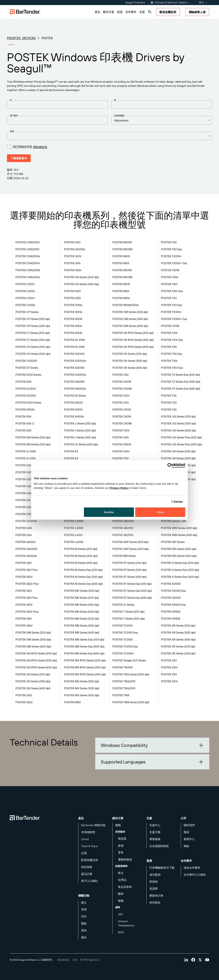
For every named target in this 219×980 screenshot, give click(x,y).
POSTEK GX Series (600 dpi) (33, 688)
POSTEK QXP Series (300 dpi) (131, 549)
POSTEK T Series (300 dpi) (129, 618)
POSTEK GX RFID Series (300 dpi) (36, 660)
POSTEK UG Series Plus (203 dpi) (181, 437)
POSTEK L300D (74, 528)
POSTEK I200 (72, 291)
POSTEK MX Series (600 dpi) (82, 695)
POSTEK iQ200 (73, 402)
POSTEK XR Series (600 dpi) (178, 639)
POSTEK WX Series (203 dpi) (179, 549)
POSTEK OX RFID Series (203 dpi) (133, 333)
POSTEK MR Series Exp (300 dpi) (84, 646)
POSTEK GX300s (75, 249)
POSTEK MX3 (121, 263)
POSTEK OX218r (122, 389)
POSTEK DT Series (27, 368)
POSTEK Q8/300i (123, 521)
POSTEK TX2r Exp (172, 291)
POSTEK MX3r (121, 284)
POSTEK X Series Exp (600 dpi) (180, 577)
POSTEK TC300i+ (123, 653)
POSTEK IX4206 (74, 416)
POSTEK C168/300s (28, 277)
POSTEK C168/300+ (28, 263)
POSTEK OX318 (122, 416)
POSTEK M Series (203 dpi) (81, 549)
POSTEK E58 (23, 430)
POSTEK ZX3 (169, 674)
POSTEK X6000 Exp (173, 605)
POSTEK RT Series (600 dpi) (130, 577)
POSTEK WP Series (173, 542)
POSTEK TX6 (169, 347)
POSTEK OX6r (121, 451)
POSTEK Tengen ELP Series (129, 660)
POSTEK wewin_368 (173, 521)
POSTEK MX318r (122, 277)
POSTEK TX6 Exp (171, 354)
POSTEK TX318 (170, 326)
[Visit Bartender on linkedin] (186, 960)
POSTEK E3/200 (26, 389)
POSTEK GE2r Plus (27, 584)
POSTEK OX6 (121, 437)
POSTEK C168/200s (28, 256)
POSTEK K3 (71, 458)
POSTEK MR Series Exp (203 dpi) (84, 639)
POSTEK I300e (73, 305)
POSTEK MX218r (122, 249)
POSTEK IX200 (73, 409)
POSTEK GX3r (73, 256)
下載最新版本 (19, 158)
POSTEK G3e (24, 535)
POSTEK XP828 (171, 612)
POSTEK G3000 (25, 514)
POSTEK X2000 (171, 584)
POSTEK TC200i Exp (125, 632)
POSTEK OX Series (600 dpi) (130, 368)
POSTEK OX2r (121, 395)
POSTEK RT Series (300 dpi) (130, 570)
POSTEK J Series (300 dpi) (80, 437)
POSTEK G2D (24, 486)
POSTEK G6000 (25, 542)
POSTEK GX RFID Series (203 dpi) (36, 653)
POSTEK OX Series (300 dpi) (130, 361)
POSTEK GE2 (24, 563)
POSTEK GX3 (72, 242)
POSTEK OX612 (122, 444)
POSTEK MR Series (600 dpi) (82, 632)
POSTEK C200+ (25, 284)
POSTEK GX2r (24, 702)
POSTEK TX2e (170, 277)
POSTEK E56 (23, 416)
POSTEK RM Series (124, 556)
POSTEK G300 (25, 507)
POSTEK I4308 (73, 333)
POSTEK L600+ (74, 535)
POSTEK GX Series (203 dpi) (33, 674)
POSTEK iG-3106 (74, 347)
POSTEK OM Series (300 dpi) (130, 319)
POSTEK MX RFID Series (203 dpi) (85, 660)
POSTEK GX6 (72, 263)
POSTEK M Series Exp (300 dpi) (83, 577)
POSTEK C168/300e (28, 270)
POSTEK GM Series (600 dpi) (33, 646)
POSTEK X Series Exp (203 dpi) (180, 563)
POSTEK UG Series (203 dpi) (178, 416)
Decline (109, 512)
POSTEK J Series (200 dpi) (80, 423)
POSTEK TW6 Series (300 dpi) (131, 674)
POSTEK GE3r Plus (27, 612)
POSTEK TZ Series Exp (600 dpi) (181, 389)
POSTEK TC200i (122, 625)
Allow (160, 512)
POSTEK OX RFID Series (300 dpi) (133, 340)
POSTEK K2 (71, 451)
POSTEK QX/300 (123, 535)
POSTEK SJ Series (123, 605)
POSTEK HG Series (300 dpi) (82, 284)
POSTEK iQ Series (75, 395)
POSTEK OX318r (122, 423)
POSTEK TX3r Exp (172, 340)
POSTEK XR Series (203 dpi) (178, 625)
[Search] (150, 12)
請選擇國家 (119, 116)
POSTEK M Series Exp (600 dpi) (83, 584)
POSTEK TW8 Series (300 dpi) (131, 702)
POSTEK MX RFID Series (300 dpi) (85, 667)
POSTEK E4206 (25, 409)
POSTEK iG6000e (75, 389)
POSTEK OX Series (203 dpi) (130, 354)
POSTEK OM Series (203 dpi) (130, 312)
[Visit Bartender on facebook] (193, 960)
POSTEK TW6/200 (124, 681)
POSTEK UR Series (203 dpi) (178, 451)
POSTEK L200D (74, 521)
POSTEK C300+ (25, 298)
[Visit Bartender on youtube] (207, 960)
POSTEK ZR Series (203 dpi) (178, 646)
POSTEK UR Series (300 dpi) (178, 458)
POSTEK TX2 (169, 242)
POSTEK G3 (23, 500)
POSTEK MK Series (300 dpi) (82, 605)
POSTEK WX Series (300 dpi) (179, 556)
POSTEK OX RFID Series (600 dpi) (133, 347)
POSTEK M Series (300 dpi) (81, 556)
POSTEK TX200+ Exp (174, 263)
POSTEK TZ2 (169, 395)
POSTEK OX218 (122, 382)
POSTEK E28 (23, 382)
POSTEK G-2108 (26, 451)
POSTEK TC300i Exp (125, 646)
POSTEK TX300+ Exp (174, 319)
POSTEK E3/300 (26, 395)
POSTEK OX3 (121, 402)
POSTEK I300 (72, 298)
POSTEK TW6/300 (124, 688)
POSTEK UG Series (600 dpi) (179, 430)
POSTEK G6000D (26, 549)
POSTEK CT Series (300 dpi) (33, 340)
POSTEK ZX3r (169, 681)
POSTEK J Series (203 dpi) (80, 430)
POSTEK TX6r (169, 361)
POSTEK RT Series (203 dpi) (129, 563)
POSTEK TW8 (121, 695)
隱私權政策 (40, 147)
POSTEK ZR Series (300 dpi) (178, 653)
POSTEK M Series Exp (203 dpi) (83, 570)
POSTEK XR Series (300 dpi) (178, 632)
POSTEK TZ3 (169, 402)
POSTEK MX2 (72, 702)
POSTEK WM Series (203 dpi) (179, 528)
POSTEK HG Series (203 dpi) (81, 277)
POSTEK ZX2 (169, 660)
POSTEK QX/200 (123, 528)
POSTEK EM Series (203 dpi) (33, 437)
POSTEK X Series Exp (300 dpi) (180, 570)
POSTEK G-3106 (26, 458)
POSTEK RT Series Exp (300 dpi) (132, 591)
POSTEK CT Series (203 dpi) (33, 333)
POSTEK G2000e (26, 479)
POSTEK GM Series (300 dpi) (33, 639)
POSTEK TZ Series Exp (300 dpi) (181, 382)
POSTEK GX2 (24, 695)
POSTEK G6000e (26, 556)
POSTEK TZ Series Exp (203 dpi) (181, 375)
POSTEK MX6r (121, 298)
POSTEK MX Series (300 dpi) (82, 688)
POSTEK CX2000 (26, 361)
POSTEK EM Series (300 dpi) (33, 444)
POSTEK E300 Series (28, 402)
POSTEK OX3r (121, 430)
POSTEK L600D (74, 542)
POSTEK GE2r (24, 577)
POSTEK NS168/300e (126, 305)
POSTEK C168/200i (27, 249)
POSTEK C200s (25, 291)
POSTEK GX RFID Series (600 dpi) (36, 667)
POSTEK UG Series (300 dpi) (179, 423)
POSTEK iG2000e (75, 361)
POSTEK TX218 (170, 270)
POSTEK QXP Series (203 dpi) (130, 542)
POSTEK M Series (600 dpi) (81, 563)
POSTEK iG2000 (74, 354)
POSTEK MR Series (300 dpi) (82, 625)
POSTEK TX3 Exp (171, 305)
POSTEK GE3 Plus (27, 598)
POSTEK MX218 (122, 242)
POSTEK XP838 (171, 618)
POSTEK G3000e (26, 521)
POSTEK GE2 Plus (27, 570)
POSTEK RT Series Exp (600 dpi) (132, 598)
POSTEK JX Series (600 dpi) (81, 444)
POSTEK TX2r (169, 284)
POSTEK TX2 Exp (171, 249)
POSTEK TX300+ (171, 312)
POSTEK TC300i (122, 639)
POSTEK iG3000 (74, 368)
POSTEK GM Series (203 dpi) (33, 632)
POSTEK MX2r (121, 256)
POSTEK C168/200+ (28, 242)
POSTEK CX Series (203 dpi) (33, 347)
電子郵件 (14, 116)
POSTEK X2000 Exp (173, 591)
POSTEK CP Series (27, 312)
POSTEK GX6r (73, 270)
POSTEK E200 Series (28, 375)
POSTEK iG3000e (75, 375)
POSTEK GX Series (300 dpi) (33, 681)
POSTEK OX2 (121, 375)
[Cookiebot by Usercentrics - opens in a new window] (170, 466)
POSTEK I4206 (73, 312)
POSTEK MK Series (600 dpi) (82, 612)
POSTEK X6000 (171, 598)
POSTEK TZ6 (169, 409)
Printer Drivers (21, 38)
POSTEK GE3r (24, 605)
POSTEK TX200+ (171, 256)
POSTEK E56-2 (25, 423)
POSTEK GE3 (24, 591)
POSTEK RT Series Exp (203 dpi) (132, 584)
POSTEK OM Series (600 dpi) (130, 326)
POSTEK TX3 (169, 298)
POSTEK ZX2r (169, 667)
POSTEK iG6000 (74, 382)
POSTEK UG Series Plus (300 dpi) (181, 444)
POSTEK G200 (25, 465)
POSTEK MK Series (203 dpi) (81, 598)
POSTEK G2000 (25, 472)
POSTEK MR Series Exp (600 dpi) (84, 653)
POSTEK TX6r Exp (172, 368)
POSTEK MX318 (122, 270)
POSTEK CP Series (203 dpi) (33, 319)
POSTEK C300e (25, 305)
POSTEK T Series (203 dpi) (128, 612)
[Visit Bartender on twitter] (200, 960)
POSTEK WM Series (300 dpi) (179, 535)
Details (178, 501)
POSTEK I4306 (73, 326)
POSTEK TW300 (123, 667)
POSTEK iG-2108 (74, 340)
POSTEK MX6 (121, 291)
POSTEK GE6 (24, 618)
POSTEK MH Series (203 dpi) (82, 591)
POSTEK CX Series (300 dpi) (33, 354)
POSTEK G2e (24, 493)
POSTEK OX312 (122, 409)
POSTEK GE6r (24, 625)
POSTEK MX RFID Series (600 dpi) (85, 674)
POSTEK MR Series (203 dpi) (82, 618)
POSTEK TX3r (169, 333)
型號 (12, 131)
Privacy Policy (119, 488)
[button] (152, 745)
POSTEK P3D (121, 458)
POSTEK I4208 (73, 319)
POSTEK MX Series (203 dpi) (82, 681)
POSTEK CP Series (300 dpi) (33, 326)
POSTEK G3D (24, 528)
